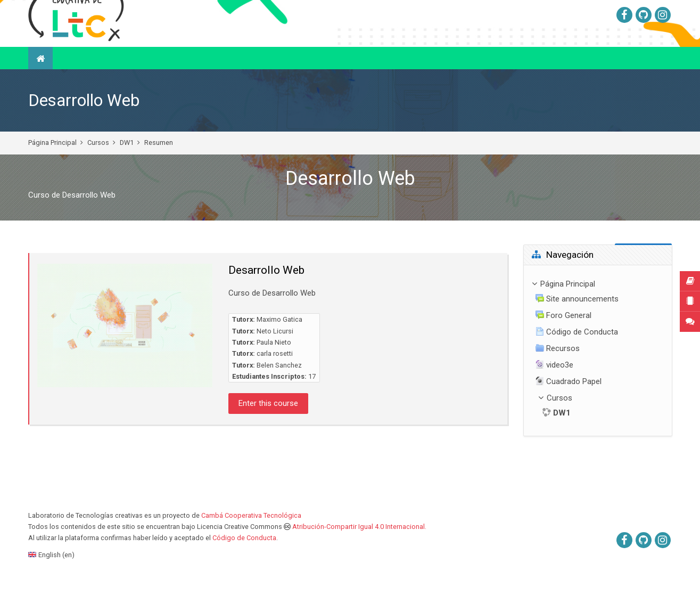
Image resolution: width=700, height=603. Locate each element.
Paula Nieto (274, 369)
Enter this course (268, 430)
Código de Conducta (244, 564)
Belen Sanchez (279, 392)
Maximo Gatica (279, 346)
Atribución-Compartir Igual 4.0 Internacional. (359, 553)
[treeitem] (598, 377)
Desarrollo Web (84, 127)
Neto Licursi (275, 358)
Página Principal (52, 169)
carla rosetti (275, 380)
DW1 (127, 169)
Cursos (98, 169)
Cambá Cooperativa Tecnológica (251, 542)
